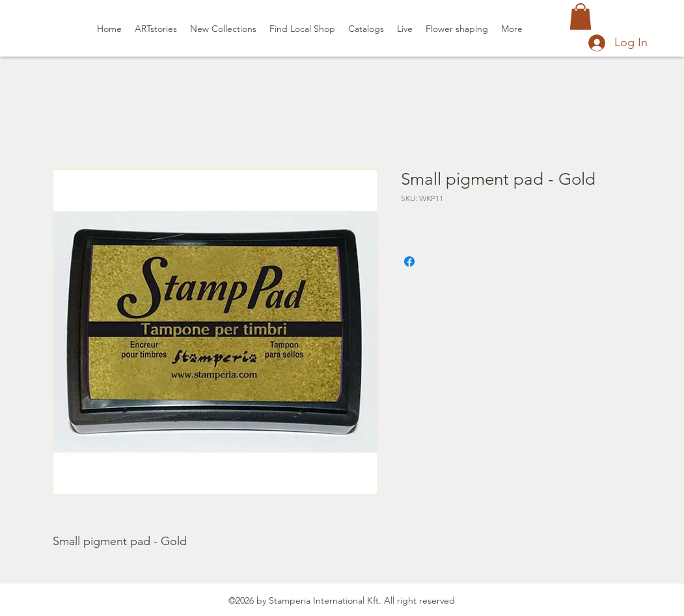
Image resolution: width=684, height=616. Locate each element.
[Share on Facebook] (409, 261)
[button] (581, 17)
